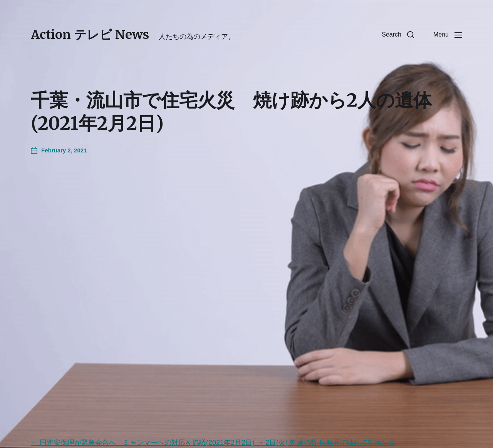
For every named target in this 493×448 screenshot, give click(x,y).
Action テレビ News (90, 35)
